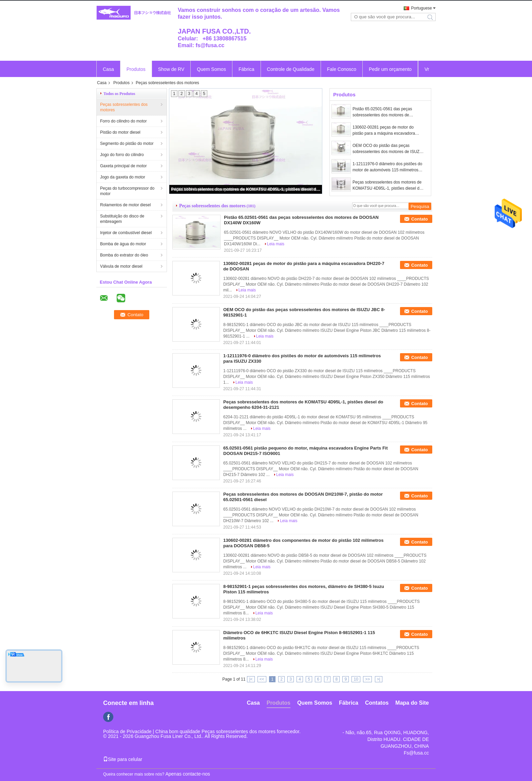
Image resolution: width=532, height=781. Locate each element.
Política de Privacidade (127, 731)
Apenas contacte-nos (188, 774)
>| (379, 679)
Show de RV (171, 69)
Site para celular (123, 759)
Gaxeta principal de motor (123, 166)
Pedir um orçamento (390, 69)
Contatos (377, 703)
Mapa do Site (412, 703)
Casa (108, 69)
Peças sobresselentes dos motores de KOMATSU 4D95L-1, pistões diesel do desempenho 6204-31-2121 (246, 189)
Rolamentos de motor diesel (125, 205)
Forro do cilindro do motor (123, 121)
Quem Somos (211, 69)
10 (356, 679)
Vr (427, 69)
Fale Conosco (342, 69)
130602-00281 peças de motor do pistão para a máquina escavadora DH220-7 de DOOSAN (384, 131)
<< (262, 679)
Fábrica (246, 69)
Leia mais (276, 244)
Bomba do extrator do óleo (124, 255)
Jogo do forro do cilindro (122, 155)
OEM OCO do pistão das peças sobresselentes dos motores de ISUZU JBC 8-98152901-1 (387, 149)
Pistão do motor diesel (120, 132)
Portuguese (422, 8)
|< (251, 679)
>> (367, 679)
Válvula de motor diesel (121, 266)
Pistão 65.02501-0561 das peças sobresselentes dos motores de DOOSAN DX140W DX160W (382, 112)
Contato (420, 219)
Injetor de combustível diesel (126, 233)
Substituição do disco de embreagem (122, 219)
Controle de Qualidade (291, 69)
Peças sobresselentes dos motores (124, 107)
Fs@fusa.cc (416, 753)
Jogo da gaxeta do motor (123, 177)
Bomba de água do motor (123, 244)
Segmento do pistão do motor (127, 144)
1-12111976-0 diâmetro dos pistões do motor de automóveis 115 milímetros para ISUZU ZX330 (387, 167)
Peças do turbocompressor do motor (127, 191)
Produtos (136, 69)
